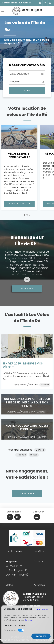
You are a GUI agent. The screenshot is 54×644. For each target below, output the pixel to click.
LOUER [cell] (27, 91)
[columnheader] (27, 82)
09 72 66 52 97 (31, 600)
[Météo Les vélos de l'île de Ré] (37, 517)
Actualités (39, 585)
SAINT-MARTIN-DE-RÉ (17, 575)
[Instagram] (50, 3)
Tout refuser (43, 609)
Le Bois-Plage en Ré (17, 570)
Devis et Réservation (20, 204)
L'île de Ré (39, 562)
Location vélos (14, 551)
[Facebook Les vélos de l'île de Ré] (10, 517)
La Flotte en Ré (14, 566)
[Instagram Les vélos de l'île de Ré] (17, 517)
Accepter (41, 636)
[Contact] (40, 3)
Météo (9, 585)
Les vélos (39, 551)
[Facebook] (45, 3)
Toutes (34, 455)
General (40, 450)
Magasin (21, 455)
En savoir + (27, 288)
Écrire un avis (27, 494)
